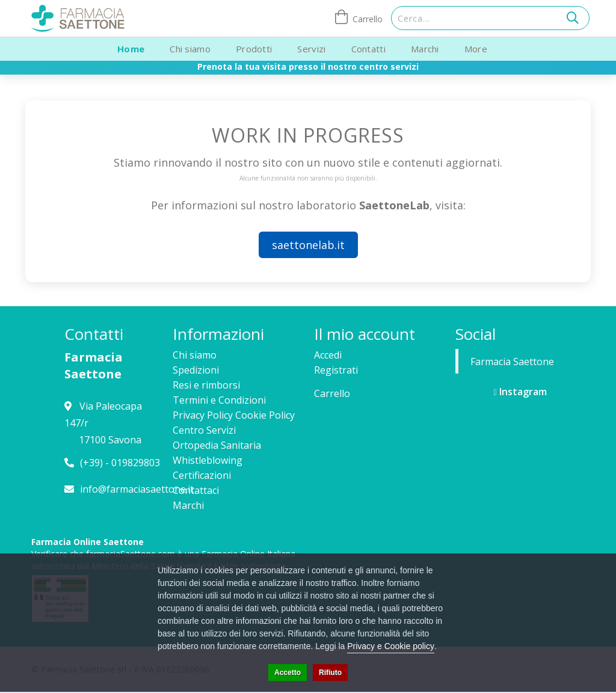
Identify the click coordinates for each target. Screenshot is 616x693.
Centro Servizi (204, 430)
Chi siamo (190, 49)
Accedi (328, 355)
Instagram (520, 392)
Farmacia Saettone (512, 362)
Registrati (336, 370)
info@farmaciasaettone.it (137, 489)
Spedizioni (196, 370)
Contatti (368, 49)
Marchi (425, 49)
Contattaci (196, 490)
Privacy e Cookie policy (391, 646)
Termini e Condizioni (219, 400)
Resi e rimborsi (206, 385)
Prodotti (254, 49)
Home (131, 49)
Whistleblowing (208, 460)
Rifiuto (330, 673)
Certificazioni (202, 475)
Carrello (332, 393)
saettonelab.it (308, 245)
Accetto (288, 673)
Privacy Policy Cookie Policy (234, 415)
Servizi (311, 49)
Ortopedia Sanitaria (217, 445)
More (476, 49)
